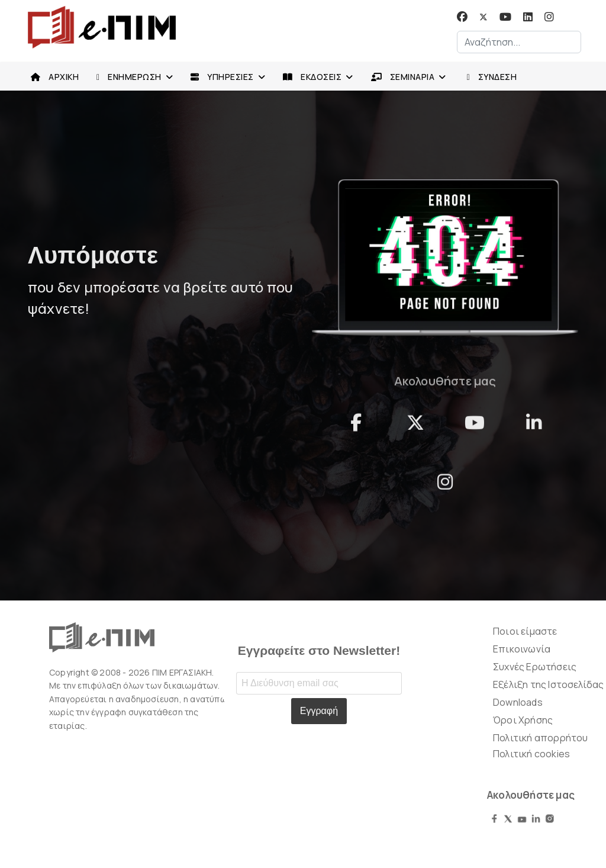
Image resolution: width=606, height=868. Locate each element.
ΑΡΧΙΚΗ (52, 77)
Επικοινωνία (522, 649)
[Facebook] (462, 17)
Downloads (518, 702)
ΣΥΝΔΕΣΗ (489, 77)
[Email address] (319, 683)
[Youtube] (505, 17)
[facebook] (356, 428)
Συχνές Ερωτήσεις (535, 667)
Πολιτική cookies (531, 754)
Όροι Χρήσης (523, 720)
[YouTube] (475, 428)
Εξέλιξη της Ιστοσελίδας (549, 684)
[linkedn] (534, 428)
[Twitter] (483, 17)
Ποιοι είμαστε (525, 631)
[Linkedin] (528, 17)
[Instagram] (549, 17)
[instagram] (445, 487)
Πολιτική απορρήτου (541, 738)
